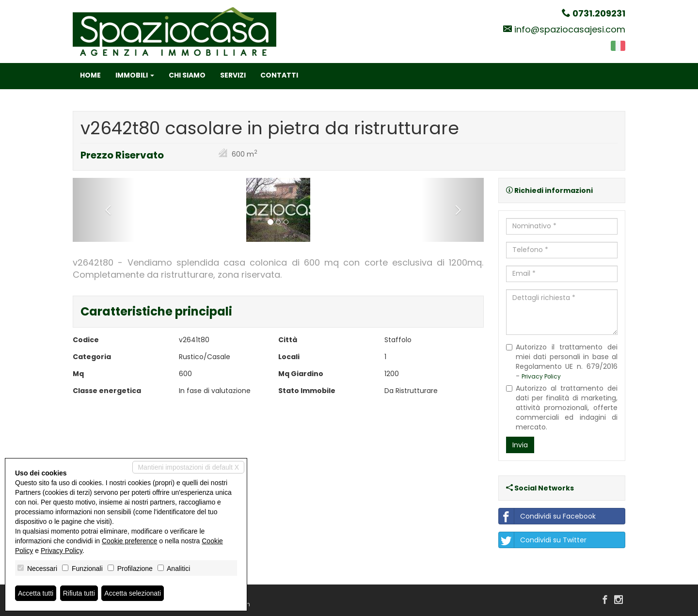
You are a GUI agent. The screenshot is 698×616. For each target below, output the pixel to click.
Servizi (233, 75)
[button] (103, 210)
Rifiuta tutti (79, 593)
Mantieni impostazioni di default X (188, 467)
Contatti (279, 75)
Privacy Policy (541, 377)
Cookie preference (129, 541)
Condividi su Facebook (547, 516)
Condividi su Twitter (543, 540)
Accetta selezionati (133, 593)
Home (90, 75)
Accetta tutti (36, 593)
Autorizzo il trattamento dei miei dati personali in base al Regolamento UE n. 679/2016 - (562, 362)
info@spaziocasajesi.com (570, 29)
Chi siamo (187, 75)
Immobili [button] (135, 75)
